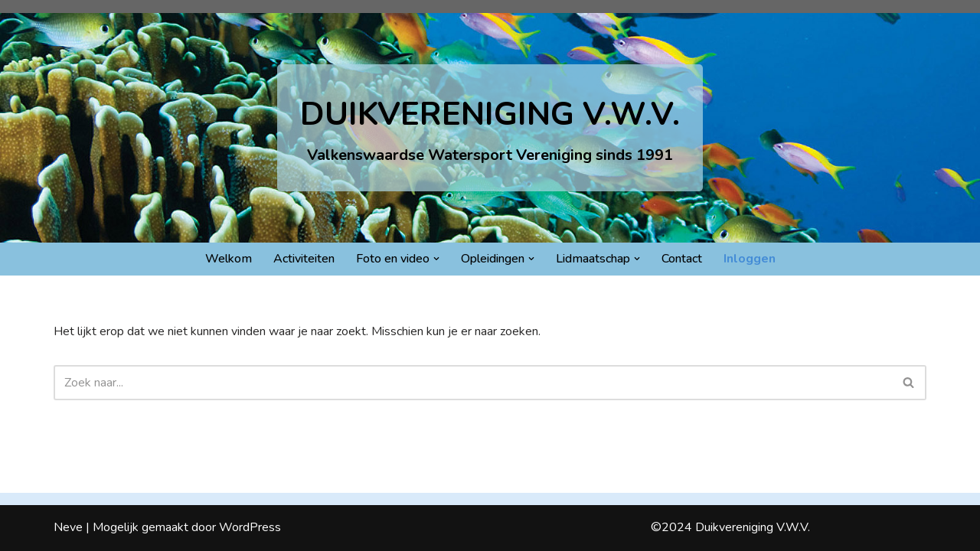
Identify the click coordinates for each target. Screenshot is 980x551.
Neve (68, 527)
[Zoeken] (473, 383)
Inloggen (750, 259)
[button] (436, 259)
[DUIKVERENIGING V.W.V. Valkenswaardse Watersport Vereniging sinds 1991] (490, 127)
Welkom (229, 259)
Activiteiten (304, 259)
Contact (682, 259)
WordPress (250, 527)
